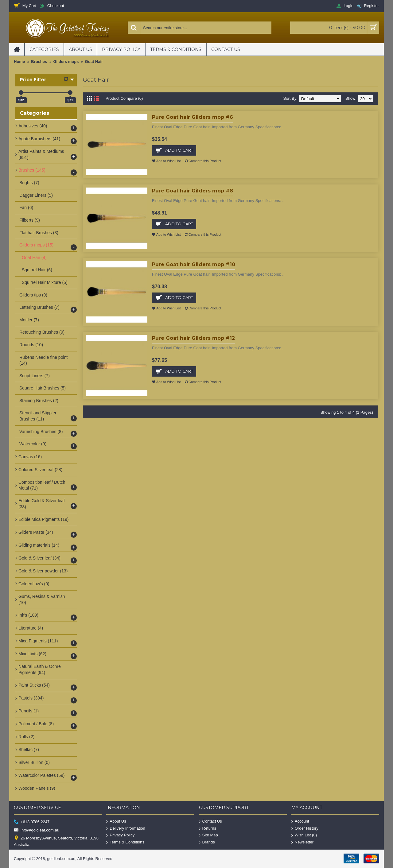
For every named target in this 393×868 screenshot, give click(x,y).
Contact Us (210, 821)
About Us (116, 821)
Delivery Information (126, 829)
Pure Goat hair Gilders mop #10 (194, 264)
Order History (305, 829)
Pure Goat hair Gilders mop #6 (193, 117)
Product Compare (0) (124, 98)
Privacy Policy (120, 835)
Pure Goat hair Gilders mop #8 (193, 191)
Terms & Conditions (125, 842)
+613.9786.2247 (32, 822)
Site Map (208, 835)
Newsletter (302, 842)
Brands (207, 842)
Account (300, 821)
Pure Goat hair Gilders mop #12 (193, 338)
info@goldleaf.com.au (37, 830)
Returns (208, 829)
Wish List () (304, 835)
